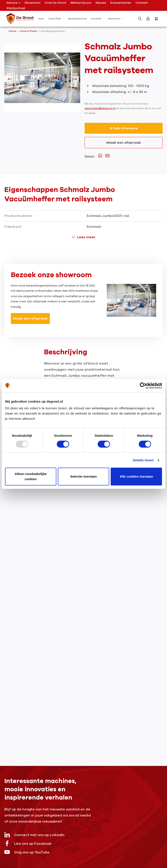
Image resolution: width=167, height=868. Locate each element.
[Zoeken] (140, 19)
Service (13, 3)
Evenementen (121, 3)
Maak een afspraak (124, 143)
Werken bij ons (81, 3)
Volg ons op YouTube (27, 852)
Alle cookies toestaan (136, 476)
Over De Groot (55, 3)
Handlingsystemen (53, 31)
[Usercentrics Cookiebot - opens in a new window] (143, 386)
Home (13, 31)
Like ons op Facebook (28, 843)
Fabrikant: (13, 227)
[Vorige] (10, 80)
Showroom (33, 3)
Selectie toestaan (84, 476)
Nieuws (101, 3)
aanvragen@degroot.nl (100, 108)
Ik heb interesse (124, 128)
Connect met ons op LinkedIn (34, 835)
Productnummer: (19, 216)
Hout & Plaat (29, 31)
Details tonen (143, 460)
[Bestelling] (156, 19)
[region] (42, 80)
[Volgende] (75, 80)
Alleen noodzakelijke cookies (31, 476)
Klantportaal (16, 8)
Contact (142, 3)
